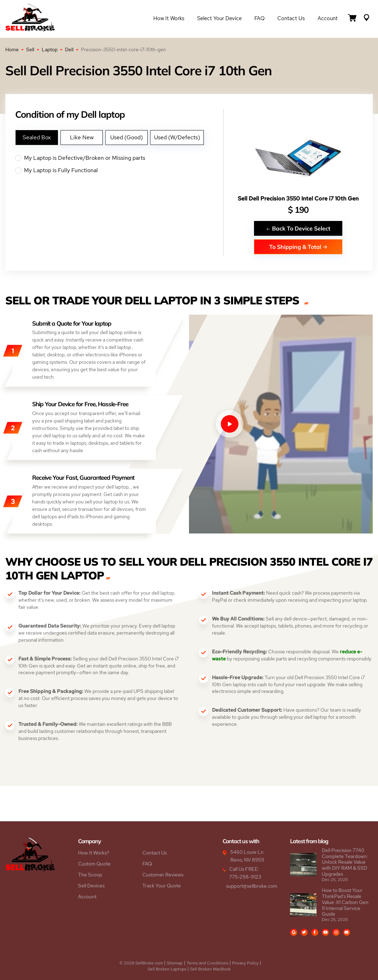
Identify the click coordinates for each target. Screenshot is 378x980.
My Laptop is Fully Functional (119, 170)
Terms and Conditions (207, 963)
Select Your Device (219, 18)
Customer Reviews (163, 875)
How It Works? (94, 853)
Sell (30, 49)
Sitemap (175, 963)
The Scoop (90, 875)
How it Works (169, 18)
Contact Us (291, 18)
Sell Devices (91, 886)
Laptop (50, 49)
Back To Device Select (298, 228)
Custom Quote (94, 864)
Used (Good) (126, 137)
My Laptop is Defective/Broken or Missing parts (119, 158)
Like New (82, 137)
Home (12, 49)
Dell (69, 49)
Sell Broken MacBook (210, 969)
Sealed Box (37, 137)
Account (328, 18)
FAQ (259, 18)
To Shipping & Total (298, 247)
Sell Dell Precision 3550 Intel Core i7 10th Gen (298, 199)
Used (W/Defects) (177, 137)
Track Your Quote (162, 886)
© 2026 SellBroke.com (141, 963)
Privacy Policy (245, 963)
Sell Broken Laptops (167, 969)
